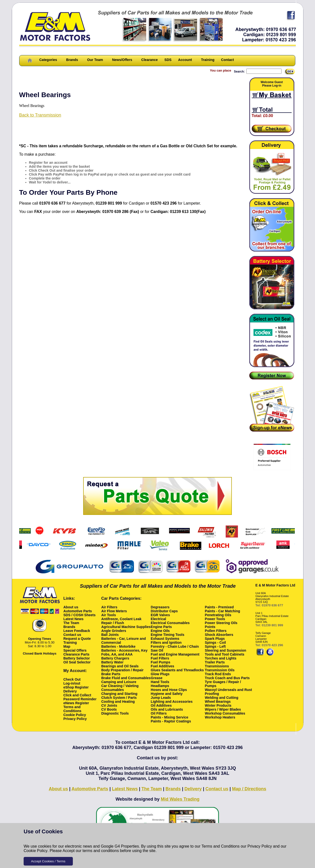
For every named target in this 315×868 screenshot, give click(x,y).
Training (208, 60)
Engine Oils (160, 631)
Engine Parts (161, 627)
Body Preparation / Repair (122, 670)
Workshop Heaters (220, 717)
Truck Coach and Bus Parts (227, 678)
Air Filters (109, 607)
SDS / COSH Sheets (80, 615)
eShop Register (76, 687)
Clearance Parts (77, 654)
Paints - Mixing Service (170, 717)
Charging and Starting (119, 694)
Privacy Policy (260, 846)
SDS (168, 60)
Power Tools (215, 619)
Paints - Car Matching (222, 611)
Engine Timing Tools (168, 635)
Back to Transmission (40, 115)
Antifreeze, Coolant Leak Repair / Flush (121, 621)
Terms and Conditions (221, 846)
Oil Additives (161, 705)
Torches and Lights (220, 658)
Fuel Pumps (161, 662)
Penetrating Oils (218, 615)
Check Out (72, 679)
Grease (157, 678)
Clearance (150, 60)
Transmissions (217, 666)
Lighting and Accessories (172, 702)
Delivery (70, 691)
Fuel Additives (163, 666)
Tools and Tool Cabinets (224, 654)
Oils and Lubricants (167, 709)
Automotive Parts (78, 611)
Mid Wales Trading (180, 799)
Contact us (72, 635)
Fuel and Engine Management (175, 654)
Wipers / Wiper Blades (223, 709)
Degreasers (160, 607)
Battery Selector (77, 658)
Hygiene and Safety (167, 694)
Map (67, 646)
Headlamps (160, 686)
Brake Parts (111, 674)
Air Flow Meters (114, 611)
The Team (71, 623)
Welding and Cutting (221, 698)
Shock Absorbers (219, 635)
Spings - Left (215, 646)
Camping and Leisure (119, 682)
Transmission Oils (220, 670)
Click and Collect (77, 695)
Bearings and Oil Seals (120, 666)
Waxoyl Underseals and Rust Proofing (228, 692)
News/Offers (122, 60)
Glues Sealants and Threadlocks (177, 670)
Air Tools (109, 615)
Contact (227, 60)
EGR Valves (160, 615)
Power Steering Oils (221, 623)
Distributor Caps (164, 611)
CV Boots (109, 709)
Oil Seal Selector (77, 662)
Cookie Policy (36, 851)
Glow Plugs (160, 674)
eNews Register (76, 703)
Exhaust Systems (165, 639)
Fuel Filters (160, 658)
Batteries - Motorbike (118, 646)
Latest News (74, 619)
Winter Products (218, 705)
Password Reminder (80, 699)
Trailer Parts (215, 662)
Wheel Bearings (218, 702)
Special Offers (75, 650)
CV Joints (109, 705)
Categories (48, 60)
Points (210, 627)
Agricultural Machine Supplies (126, 627)
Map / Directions (249, 789)
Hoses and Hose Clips (169, 690)
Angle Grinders (114, 631)
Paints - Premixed (219, 607)
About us (71, 607)
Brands (72, 60)
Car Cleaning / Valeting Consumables (120, 688)
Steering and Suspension (225, 650)
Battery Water (112, 662)
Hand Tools (160, 682)
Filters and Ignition (166, 643)
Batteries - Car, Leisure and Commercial (123, 641)
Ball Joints (110, 635)
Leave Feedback (77, 631)
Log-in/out (72, 683)
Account (185, 60)
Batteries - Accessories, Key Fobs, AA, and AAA (124, 652)
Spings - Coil (215, 643)
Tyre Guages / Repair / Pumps (223, 684)
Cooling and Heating (118, 702)
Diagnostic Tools (115, 713)
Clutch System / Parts (119, 698)
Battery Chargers (115, 658)
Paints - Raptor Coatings (171, 721)
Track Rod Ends (218, 674)
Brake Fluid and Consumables (126, 678)
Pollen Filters (216, 631)
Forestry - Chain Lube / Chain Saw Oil (175, 648)
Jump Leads (161, 698)
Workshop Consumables (225, 713)
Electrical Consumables (170, 623)
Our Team (95, 60)
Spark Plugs (215, 639)
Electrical (158, 619)
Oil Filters (159, 713)
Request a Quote (77, 639)
